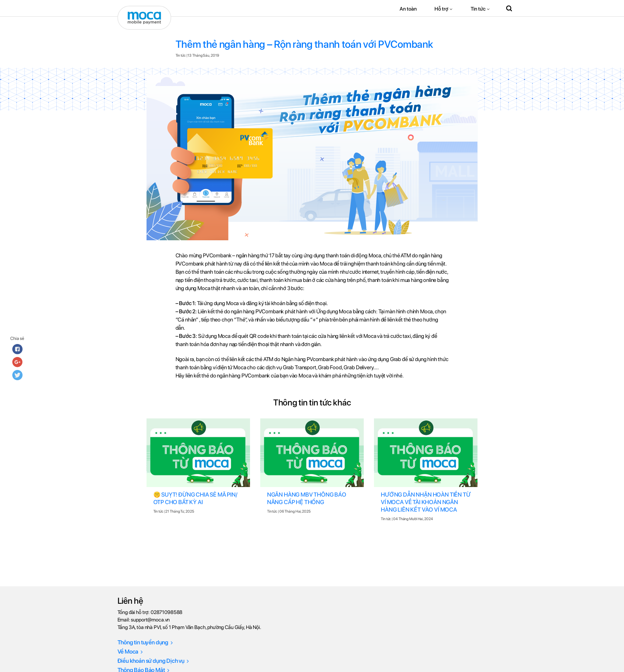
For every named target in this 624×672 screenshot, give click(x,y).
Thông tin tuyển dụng (145, 642)
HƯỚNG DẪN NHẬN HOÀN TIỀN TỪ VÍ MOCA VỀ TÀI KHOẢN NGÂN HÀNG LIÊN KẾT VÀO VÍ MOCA (426, 502)
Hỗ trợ (441, 9)
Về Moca (130, 652)
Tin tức (478, 9)
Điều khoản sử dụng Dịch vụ (153, 661)
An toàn (408, 9)
